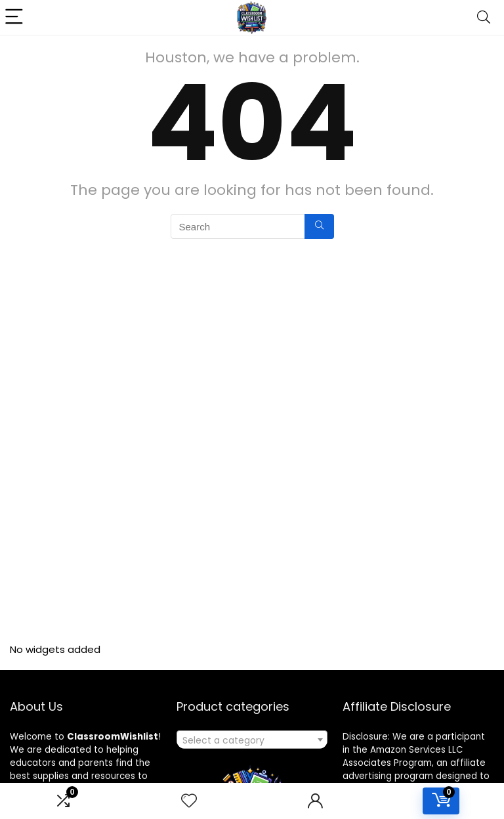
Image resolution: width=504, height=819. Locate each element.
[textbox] (252, 740)
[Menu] (16, 17)
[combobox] (252, 740)
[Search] (484, 17)
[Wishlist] (189, 801)
